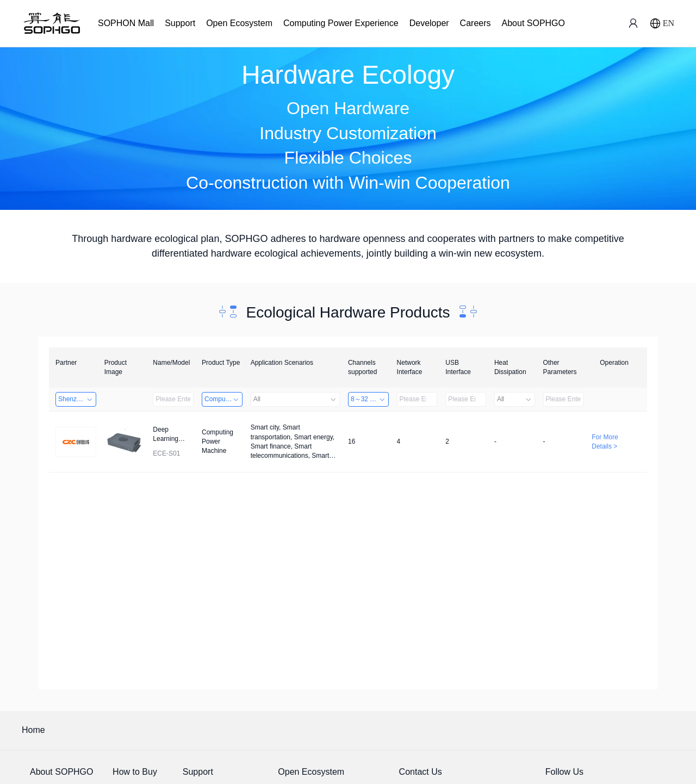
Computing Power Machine (223, 399)
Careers (476, 23)
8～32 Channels (370, 399)
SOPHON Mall (126, 23)
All (295, 399)
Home (33, 730)
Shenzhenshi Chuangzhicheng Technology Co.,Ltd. (77, 399)
